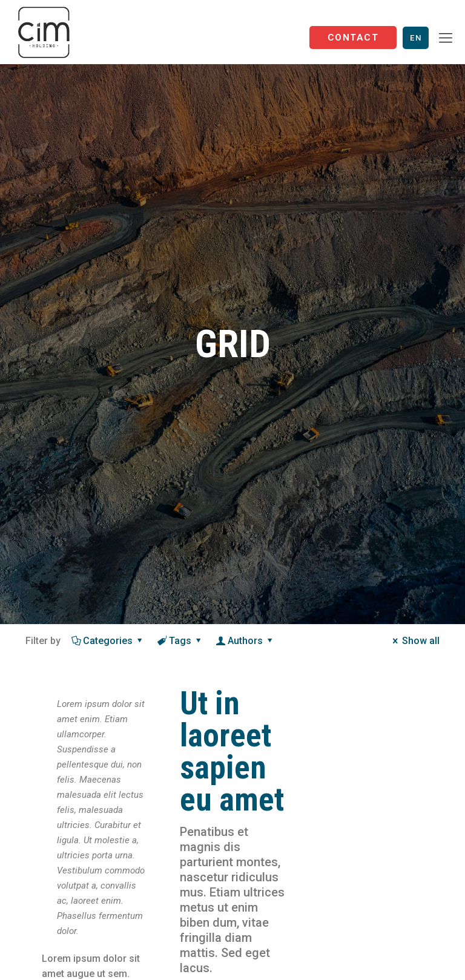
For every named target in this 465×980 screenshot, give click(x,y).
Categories (108, 641)
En (416, 38)
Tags (180, 641)
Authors (246, 641)
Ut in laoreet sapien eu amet (232, 751)
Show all (414, 641)
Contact (353, 38)
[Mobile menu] (446, 38)
